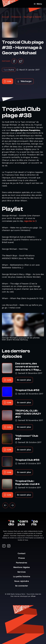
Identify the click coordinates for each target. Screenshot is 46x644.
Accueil (5, 17)
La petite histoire (23, 576)
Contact (23, 553)
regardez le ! (30, 221)
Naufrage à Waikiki (32, 17)
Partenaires (23, 563)
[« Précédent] (5, 505)
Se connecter (23, 586)
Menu (38, 4)
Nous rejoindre (23, 581)
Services (23, 572)
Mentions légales (23, 567)
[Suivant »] (12, 505)
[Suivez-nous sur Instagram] (9, 546)
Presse (23, 558)
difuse (33, 596)
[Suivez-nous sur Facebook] (4, 546)
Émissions (16, 17)
